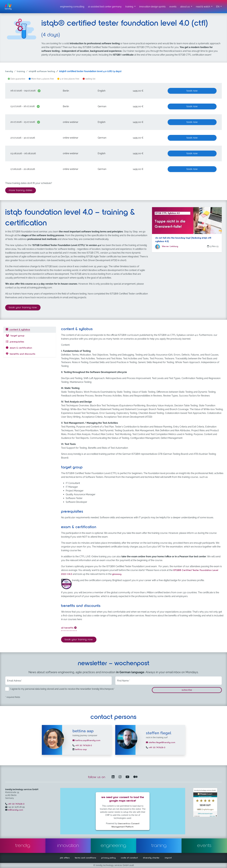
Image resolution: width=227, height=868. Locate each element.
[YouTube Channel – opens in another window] (128, 777)
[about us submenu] (186, 7)
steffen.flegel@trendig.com (161, 743)
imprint (168, 858)
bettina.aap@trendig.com (87, 740)
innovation (68, 846)
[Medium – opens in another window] (136, 777)
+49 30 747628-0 (83, 746)
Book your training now (25, 307)
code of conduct (129, 858)
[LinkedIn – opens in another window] (114, 777)
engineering (113, 846)
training (21, 72)
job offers (65, 858)
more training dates (21, 190)
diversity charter (151, 858)
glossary (117, 574)
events (204, 846)
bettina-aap (81, 749)
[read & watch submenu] (204, 7)
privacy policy (109, 858)
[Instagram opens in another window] (121, 777)
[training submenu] (130, 7)
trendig (9, 72)
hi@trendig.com (15, 810)
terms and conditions (85, 858)
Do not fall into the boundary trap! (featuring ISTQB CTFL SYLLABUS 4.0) (183, 240)
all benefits (69, 628)
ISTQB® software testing (42, 72)
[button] (219, 7)
